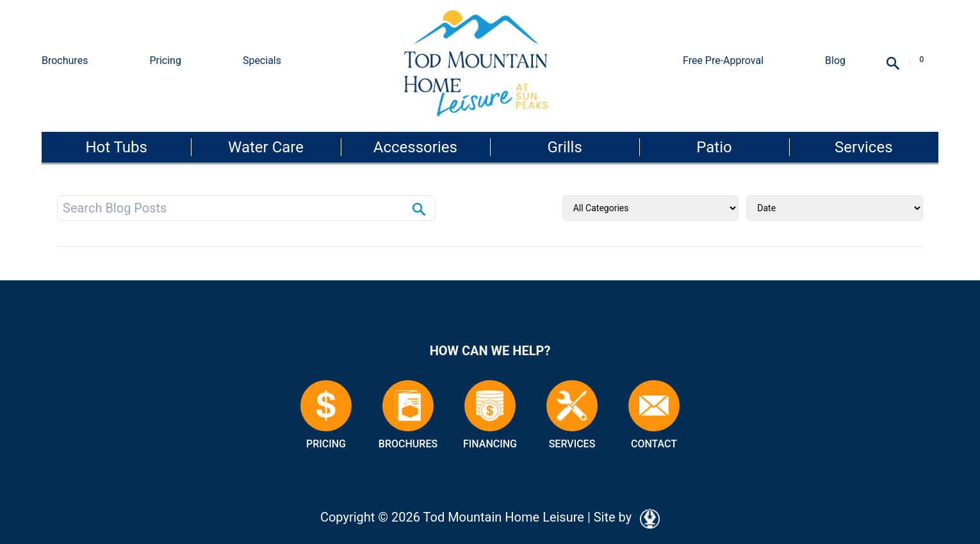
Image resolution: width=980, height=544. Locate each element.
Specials (262, 60)
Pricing (165, 60)
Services (863, 147)
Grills (564, 147)
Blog (835, 60)
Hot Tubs (116, 147)
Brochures (65, 60)
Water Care (266, 147)
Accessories (415, 147)
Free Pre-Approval (723, 60)
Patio (714, 147)
